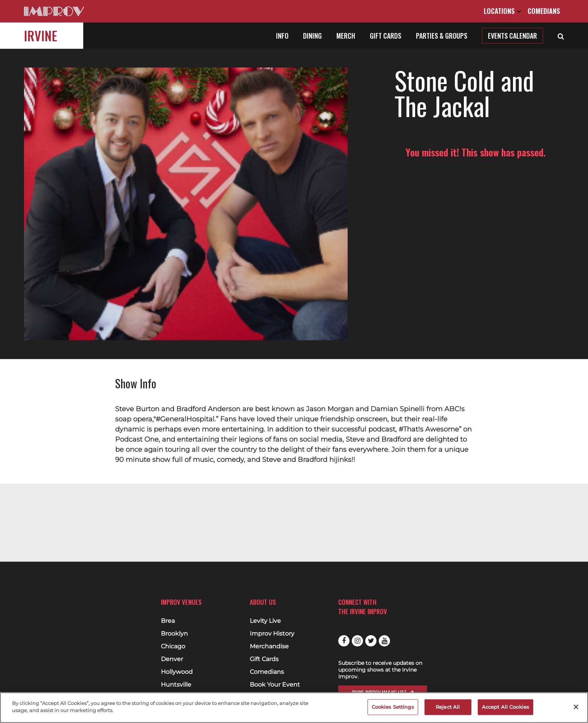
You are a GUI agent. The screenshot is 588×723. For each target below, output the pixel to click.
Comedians (544, 11)
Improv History (272, 634)
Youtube (384, 641)
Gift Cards (385, 36)
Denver (172, 659)
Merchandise (269, 646)
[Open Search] (561, 36)
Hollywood (177, 672)
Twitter (371, 641)
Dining (312, 36)
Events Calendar (512, 36)
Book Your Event (275, 685)
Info (282, 36)
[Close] (576, 707)
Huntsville (176, 685)
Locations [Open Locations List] (502, 11)
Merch (346, 36)
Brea (168, 621)
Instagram (357, 641)
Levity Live (265, 621)
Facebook (344, 641)
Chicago (173, 646)
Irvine (40, 35)
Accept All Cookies (505, 707)
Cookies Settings (393, 707)
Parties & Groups (442, 36)
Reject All (448, 707)
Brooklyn (174, 634)
